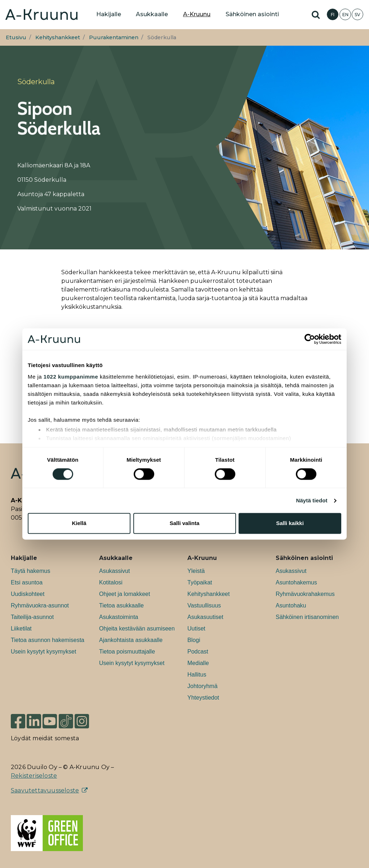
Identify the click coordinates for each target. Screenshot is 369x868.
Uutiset (196, 629)
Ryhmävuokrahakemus (305, 594)
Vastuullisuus (204, 605)
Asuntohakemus (296, 582)
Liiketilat (21, 629)
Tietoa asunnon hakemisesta (48, 640)
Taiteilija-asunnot (32, 617)
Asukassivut (114, 571)
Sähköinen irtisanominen (307, 617)
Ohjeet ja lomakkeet (125, 594)
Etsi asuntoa (27, 582)
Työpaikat (200, 582)
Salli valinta (185, 523)
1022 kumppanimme (71, 377)
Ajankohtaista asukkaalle (131, 640)
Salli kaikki (290, 523)
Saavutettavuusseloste (45, 790)
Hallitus (197, 675)
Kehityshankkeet (58, 37)
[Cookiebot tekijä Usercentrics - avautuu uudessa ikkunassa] (310, 339)
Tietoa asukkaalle (121, 605)
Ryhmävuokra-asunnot (40, 605)
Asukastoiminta (119, 617)
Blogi (194, 640)
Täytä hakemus (30, 571)
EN (345, 15)
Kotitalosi (111, 582)
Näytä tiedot (312, 500)
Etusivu (16, 37)
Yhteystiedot (203, 698)
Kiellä (79, 523)
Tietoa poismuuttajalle (127, 652)
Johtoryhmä (203, 686)
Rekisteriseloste (34, 776)
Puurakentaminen (114, 37)
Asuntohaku (291, 605)
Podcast (198, 652)
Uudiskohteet (28, 594)
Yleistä (196, 571)
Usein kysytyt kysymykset (43, 652)
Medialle (198, 663)
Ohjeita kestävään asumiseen (137, 629)
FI (333, 15)
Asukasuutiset (205, 617)
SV (357, 15)
